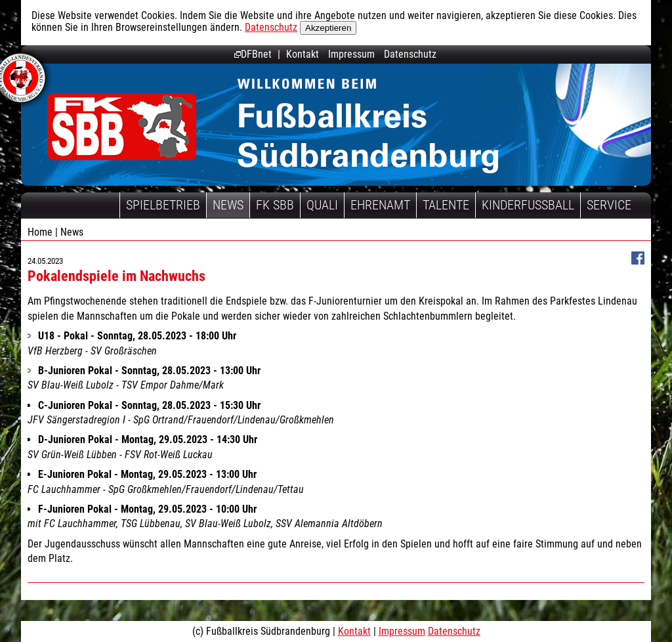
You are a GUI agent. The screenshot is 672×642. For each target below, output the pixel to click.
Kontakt (303, 54)
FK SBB (275, 205)
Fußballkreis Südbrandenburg (122, 126)
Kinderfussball (528, 205)
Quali (322, 205)
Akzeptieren (328, 28)
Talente (446, 205)
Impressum (351, 54)
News (228, 205)
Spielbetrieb (163, 205)
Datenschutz (271, 27)
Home (40, 232)
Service (609, 205)
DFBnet (253, 54)
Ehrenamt (380, 205)
